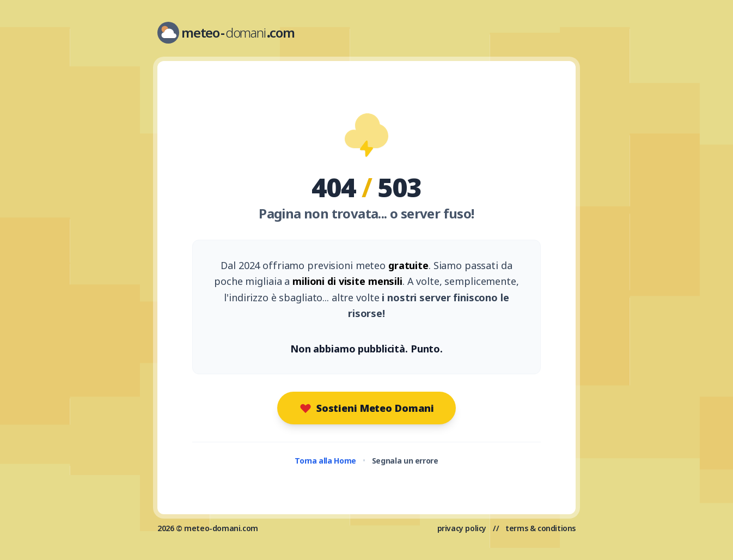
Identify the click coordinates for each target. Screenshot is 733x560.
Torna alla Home (325, 461)
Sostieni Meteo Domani (366, 408)
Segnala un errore (405, 461)
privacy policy (462, 528)
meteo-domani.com (221, 528)
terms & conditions (540, 528)
